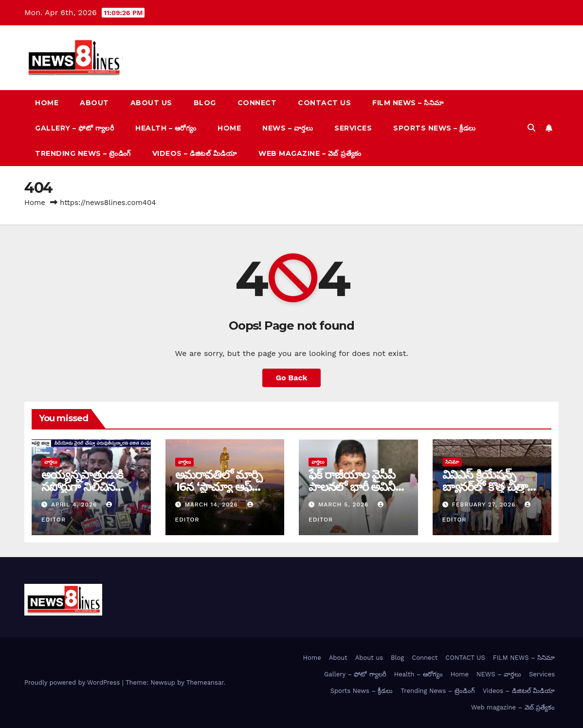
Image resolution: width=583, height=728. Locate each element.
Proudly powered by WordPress (73, 682)
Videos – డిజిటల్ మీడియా (195, 153)
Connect (257, 103)
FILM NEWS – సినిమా (408, 103)
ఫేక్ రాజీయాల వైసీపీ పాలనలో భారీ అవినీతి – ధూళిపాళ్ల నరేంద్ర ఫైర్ (356, 487)
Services (353, 128)
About (94, 103)
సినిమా (452, 462)
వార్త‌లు (51, 462)
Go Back (292, 378)
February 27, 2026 (485, 504)
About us (151, 103)
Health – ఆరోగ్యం (166, 128)
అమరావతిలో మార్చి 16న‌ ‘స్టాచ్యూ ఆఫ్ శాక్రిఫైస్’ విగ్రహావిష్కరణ (224, 487)
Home (47, 103)
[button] (531, 128)
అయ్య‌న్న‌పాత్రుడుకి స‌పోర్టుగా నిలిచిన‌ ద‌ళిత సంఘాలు (82, 487)
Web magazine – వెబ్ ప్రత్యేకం (310, 153)
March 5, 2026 (345, 504)
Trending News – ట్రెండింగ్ (83, 153)
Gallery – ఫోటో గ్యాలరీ (74, 128)
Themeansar (205, 682)
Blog (205, 103)
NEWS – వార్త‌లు (288, 128)
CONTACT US (324, 103)
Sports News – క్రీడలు (435, 128)
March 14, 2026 (212, 504)
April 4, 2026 (75, 504)
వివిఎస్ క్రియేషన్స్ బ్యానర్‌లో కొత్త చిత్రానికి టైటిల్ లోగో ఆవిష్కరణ (492, 487)
